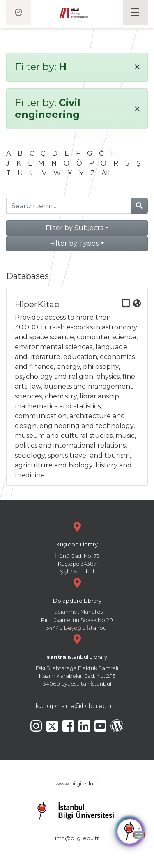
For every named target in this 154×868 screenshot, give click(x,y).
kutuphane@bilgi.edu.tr (77, 706)
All (106, 173)
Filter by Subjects (74, 228)
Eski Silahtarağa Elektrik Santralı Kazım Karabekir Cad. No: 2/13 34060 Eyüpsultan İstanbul (77, 660)
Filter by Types (74, 243)
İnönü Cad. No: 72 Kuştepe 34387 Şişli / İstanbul (77, 547)
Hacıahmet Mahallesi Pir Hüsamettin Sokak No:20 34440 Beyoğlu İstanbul (77, 603)
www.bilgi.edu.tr (77, 784)
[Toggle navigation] (136, 12)
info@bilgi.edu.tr (77, 838)
